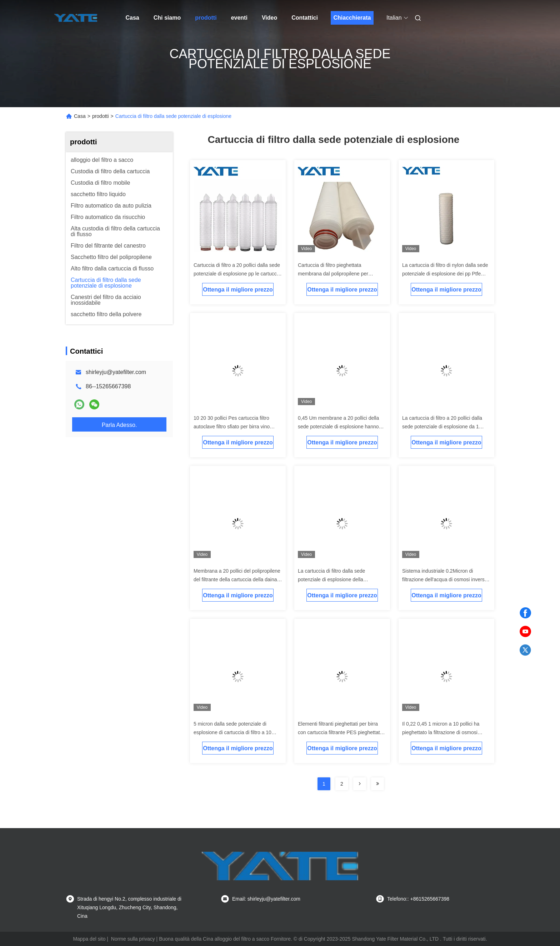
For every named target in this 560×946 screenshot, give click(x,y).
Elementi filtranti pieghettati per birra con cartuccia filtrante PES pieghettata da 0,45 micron (340, 732)
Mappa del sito (89, 939)
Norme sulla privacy (133, 939)
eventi (239, 18)
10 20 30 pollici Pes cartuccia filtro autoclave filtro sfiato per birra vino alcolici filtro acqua (232, 427)
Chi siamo (167, 18)
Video (269, 18)
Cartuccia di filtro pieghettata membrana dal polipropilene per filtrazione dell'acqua (333, 274)
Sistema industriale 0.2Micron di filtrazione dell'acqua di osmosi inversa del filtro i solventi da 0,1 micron (445, 579)
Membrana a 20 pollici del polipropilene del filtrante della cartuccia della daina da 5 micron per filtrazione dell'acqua (237, 579)
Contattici (305, 18)
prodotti (206, 18)
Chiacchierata (352, 18)
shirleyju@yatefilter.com (116, 372)
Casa (132, 18)
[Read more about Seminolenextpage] (360, 784)
